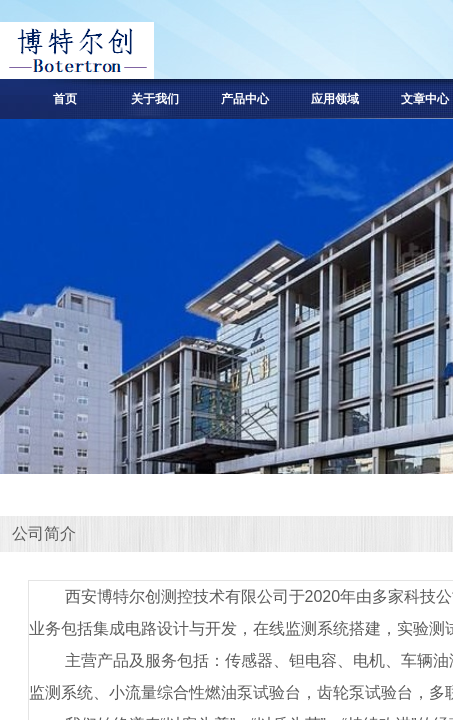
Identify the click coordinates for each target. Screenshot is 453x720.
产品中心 (245, 99)
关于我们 (155, 99)
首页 (65, 99)
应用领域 (335, 99)
